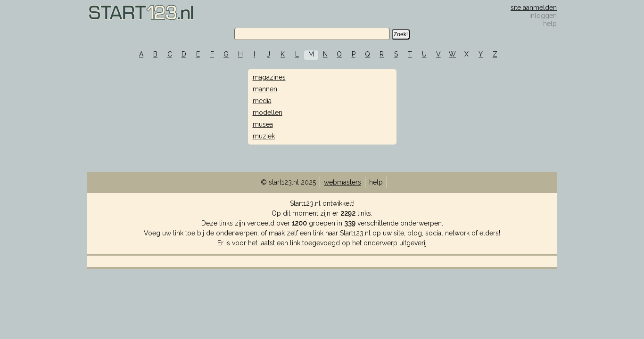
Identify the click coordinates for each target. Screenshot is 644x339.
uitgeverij (413, 243)
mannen (265, 89)
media (262, 101)
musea (263, 124)
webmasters (343, 182)
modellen (268, 113)
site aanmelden (534, 8)
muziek (264, 136)
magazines (269, 77)
